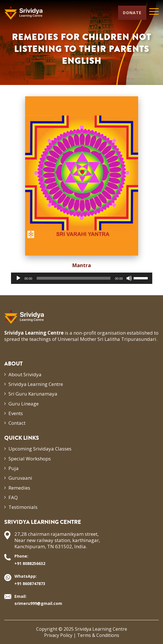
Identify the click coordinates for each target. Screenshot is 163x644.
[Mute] (129, 278)
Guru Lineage (24, 404)
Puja (14, 468)
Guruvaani (20, 478)
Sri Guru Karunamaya (33, 394)
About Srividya (25, 374)
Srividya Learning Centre (36, 384)
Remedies (19, 488)
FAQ (13, 497)
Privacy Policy (58, 635)
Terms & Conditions (98, 635)
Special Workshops (30, 459)
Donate (132, 13)
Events (16, 413)
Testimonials (23, 507)
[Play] (18, 278)
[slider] (74, 278)
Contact (17, 423)
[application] (82, 278)
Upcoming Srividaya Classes (40, 449)
